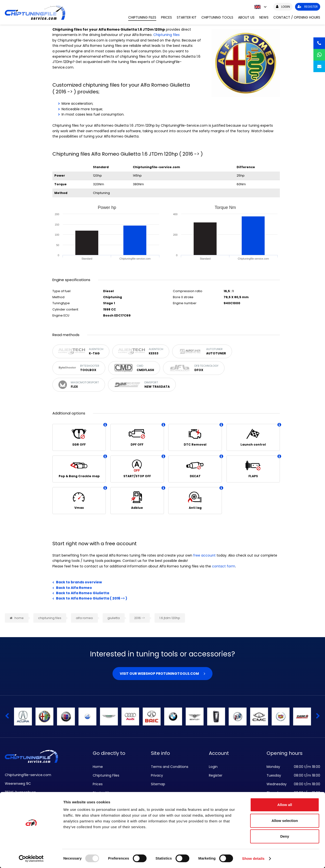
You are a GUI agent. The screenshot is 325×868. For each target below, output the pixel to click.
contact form (224, 566)
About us (246, 17)
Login (213, 767)
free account (204, 555)
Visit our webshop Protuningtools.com (159, 674)
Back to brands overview (79, 582)
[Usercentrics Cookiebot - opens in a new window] (31, 859)
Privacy (157, 775)
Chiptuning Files (142, 17)
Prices (166, 17)
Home (98, 767)
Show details (253, 858)
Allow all (285, 805)
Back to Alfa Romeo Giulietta (83, 593)
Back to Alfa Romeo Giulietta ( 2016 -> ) (92, 598)
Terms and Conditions (170, 767)
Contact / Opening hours (297, 17)
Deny (285, 836)
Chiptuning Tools (217, 17)
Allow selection (285, 821)
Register (216, 775)
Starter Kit (187, 17)
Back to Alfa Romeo (74, 588)
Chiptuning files (166, 35)
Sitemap (158, 784)
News (264, 17)
